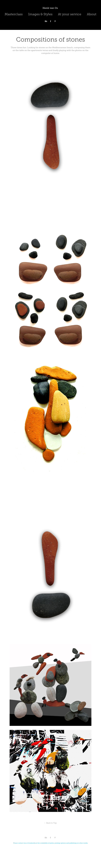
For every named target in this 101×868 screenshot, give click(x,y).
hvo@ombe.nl (33, 843)
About (92, 14)
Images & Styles (40, 14)
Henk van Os (51, 8)
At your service (70, 14)
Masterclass (14, 14)
